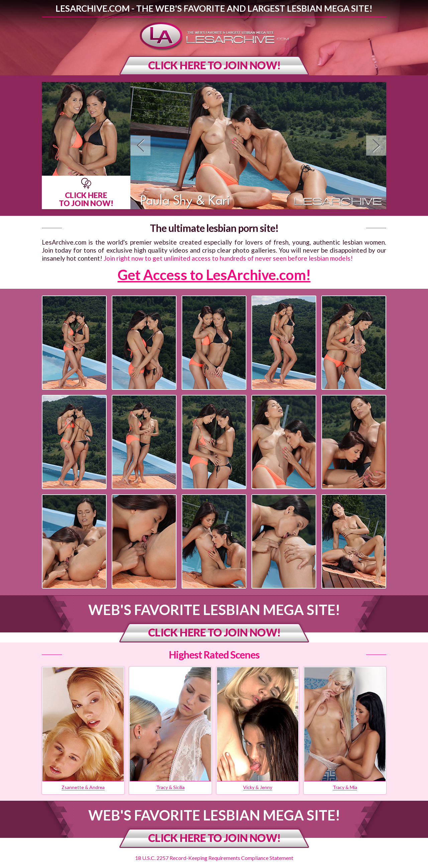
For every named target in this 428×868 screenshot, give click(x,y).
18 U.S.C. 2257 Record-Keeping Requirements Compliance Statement (214, 858)
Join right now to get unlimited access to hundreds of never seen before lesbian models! (228, 258)
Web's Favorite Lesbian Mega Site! (214, 610)
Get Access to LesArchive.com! (214, 275)
